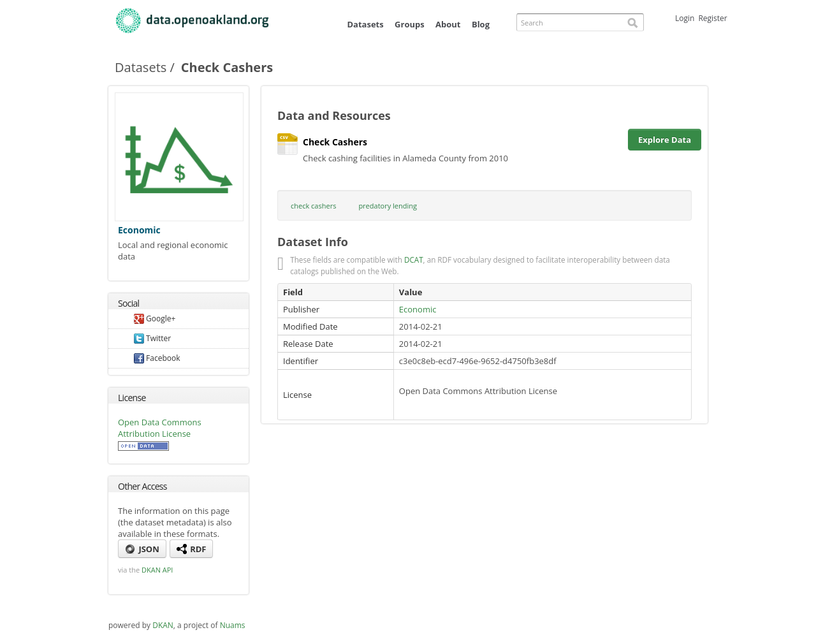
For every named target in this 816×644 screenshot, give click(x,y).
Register (712, 18)
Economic (139, 230)
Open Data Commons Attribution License (160, 428)
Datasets (365, 24)
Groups (410, 24)
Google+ (155, 318)
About (448, 24)
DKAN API (157, 570)
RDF (192, 549)
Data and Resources (334, 115)
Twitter (152, 338)
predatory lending (388, 206)
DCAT (414, 260)
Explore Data (665, 140)
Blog (481, 24)
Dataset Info (313, 242)
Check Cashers (330, 142)
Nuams (233, 625)
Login (685, 18)
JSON (142, 549)
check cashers (313, 206)
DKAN (163, 625)
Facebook (157, 358)
